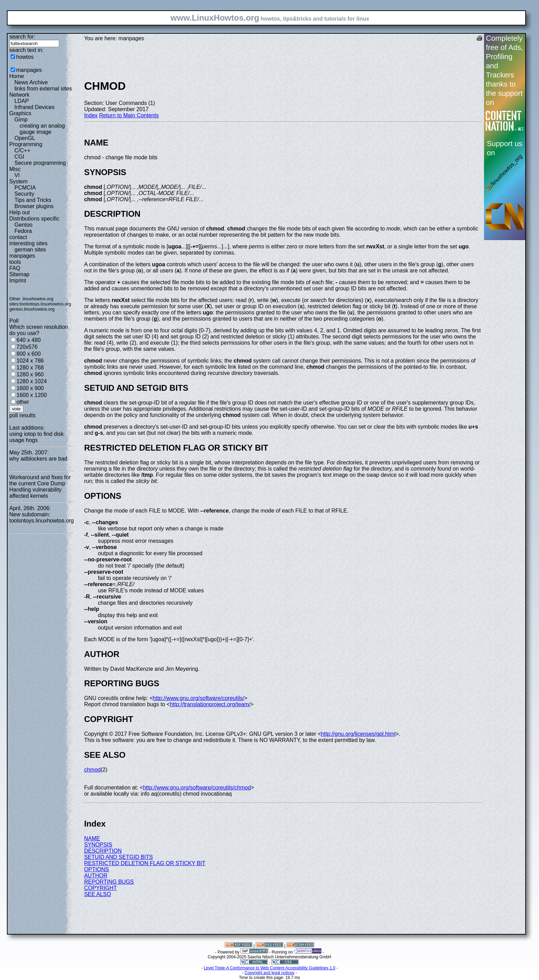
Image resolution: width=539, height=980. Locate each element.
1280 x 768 (30, 368)
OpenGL (25, 138)
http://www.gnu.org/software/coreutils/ (198, 698)
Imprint (18, 281)
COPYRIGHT (101, 888)
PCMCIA (25, 188)
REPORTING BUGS (109, 882)
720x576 (27, 347)
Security (24, 194)
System (18, 181)
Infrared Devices (35, 107)
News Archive (31, 82)
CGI (19, 157)
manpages (29, 70)
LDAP (22, 101)
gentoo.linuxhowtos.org (32, 309)
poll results (22, 415)
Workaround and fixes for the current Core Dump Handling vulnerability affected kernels (40, 487)
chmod (92, 770)
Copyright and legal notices (270, 973)
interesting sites (28, 243)
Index (91, 115)
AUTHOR (96, 876)
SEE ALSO (98, 894)
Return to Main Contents (129, 115)
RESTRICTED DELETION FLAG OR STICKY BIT (145, 863)
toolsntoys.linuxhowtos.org (45, 304)
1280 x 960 (30, 374)
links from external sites (43, 89)
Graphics (20, 113)
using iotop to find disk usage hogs (36, 437)
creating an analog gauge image (42, 129)
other (23, 402)
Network (19, 95)
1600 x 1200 (32, 395)
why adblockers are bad (38, 459)
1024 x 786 (30, 361)
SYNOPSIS (98, 845)
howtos (25, 57)
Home (17, 76)
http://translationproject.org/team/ (210, 704)
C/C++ (22, 150)
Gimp (21, 120)
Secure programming (40, 163)
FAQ (15, 268)
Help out (20, 212)
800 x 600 (29, 354)
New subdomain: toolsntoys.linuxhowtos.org (42, 518)
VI (17, 175)
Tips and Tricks (33, 200)
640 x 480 (29, 340)
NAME (92, 838)
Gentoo (23, 225)
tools (15, 262)
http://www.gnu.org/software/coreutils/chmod (197, 788)
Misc (15, 169)
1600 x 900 (30, 388)
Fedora (23, 231)
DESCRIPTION (103, 851)
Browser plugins (34, 206)
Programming (26, 144)
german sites (30, 250)
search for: (22, 37)
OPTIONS (97, 869)
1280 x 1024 (32, 381)
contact (18, 237)
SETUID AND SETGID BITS (119, 857)
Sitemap (19, 274)
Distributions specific (34, 219)
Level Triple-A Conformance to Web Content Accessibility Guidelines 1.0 (270, 968)
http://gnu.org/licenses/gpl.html (358, 734)
